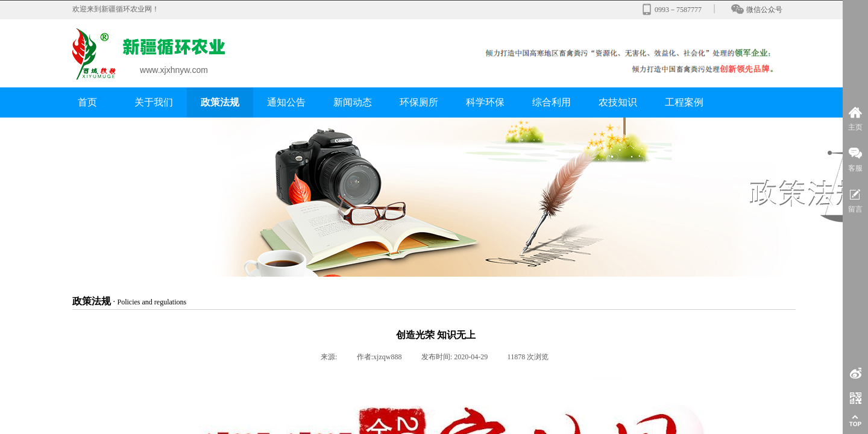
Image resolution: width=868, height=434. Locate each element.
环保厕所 (419, 102)
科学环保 (485, 102)
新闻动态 (353, 102)
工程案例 (684, 102)
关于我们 (154, 102)
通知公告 (286, 102)
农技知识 (618, 102)
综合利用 (552, 102)
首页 (87, 102)
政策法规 (220, 102)
